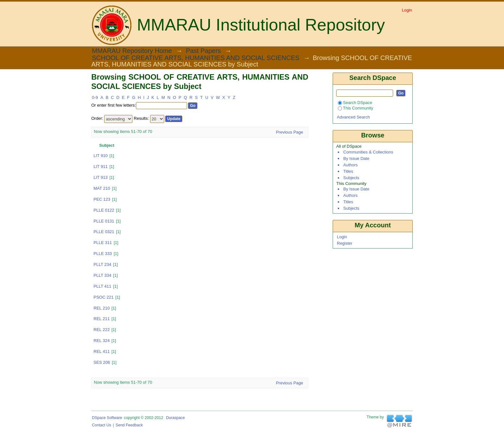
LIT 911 (101, 166)
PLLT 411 (102, 286)
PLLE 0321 (104, 232)
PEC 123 (102, 199)
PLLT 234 (102, 264)
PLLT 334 (102, 275)
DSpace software (107, 418)
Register (345, 243)
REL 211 (102, 319)
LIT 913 (101, 177)
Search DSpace (355, 103)
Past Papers (203, 51)
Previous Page (289, 132)
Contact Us (102, 425)
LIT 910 (101, 156)
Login (407, 10)
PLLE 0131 (104, 221)
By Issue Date (356, 158)
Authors (351, 165)
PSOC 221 (104, 297)
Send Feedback (129, 425)
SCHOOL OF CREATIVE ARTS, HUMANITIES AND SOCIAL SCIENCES (196, 58)
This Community (355, 108)
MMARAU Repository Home (132, 51)
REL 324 (102, 341)
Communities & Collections (368, 152)
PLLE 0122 (104, 210)
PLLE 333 (103, 254)
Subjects (351, 178)
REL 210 (102, 308)
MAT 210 (102, 188)
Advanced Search (353, 117)
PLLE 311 (103, 243)
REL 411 (102, 351)
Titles (348, 171)
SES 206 (102, 362)
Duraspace (175, 418)
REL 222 (102, 330)
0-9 (95, 97)
